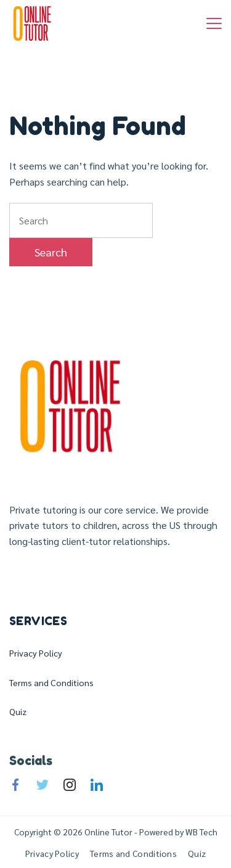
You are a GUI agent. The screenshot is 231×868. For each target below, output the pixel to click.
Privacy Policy (36, 653)
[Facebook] (15, 785)
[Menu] (214, 23)
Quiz (18, 711)
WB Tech (201, 832)
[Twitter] (43, 785)
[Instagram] (70, 785)
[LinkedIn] (97, 785)
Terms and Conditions (51, 682)
